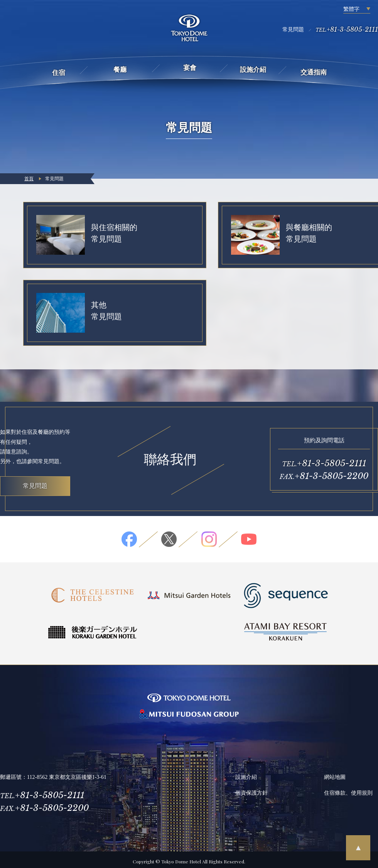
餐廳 (120, 70)
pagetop (358, 848)
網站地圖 (335, 774)
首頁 (29, 179)
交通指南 (314, 72)
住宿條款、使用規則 (348, 789)
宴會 (190, 68)
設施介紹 (253, 70)
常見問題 (293, 30)
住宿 (59, 73)
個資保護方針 (251, 789)
